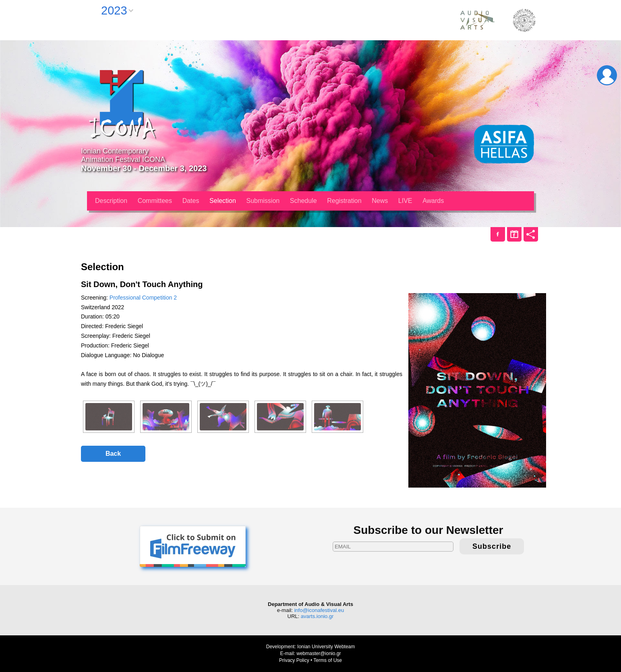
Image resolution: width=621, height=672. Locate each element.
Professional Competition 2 (143, 298)
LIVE (405, 201)
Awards (433, 201)
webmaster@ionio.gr (319, 653)
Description (111, 201)
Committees (155, 201)
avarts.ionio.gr (317, 616)
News (380, 201)
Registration (344, 201)
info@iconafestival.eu (319, 610)
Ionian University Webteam (326, 647)
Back (113, 454)
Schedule (303, 201)
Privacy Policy (294, 660)
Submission (263, 201)
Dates (191, 201)
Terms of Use (328, 660)
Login (607, 75)
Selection (223, 201)
